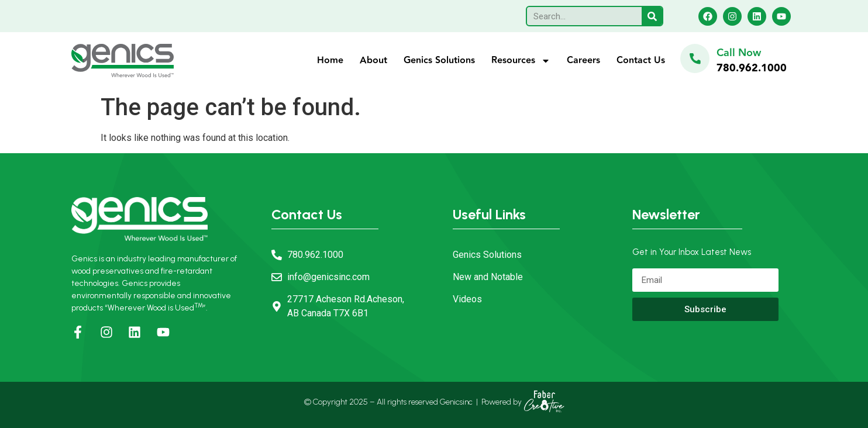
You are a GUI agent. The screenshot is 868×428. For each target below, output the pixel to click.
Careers (583, 61)
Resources (521, 61)
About (373, 61)
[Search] (652, 16)
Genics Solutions (439, 61)
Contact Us (641, 61)
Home (330, 61)
